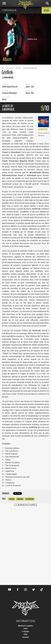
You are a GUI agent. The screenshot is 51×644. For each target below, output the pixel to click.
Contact (25, 637)
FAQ (26, 634)
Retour (46, 10)
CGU (26, 629)
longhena (20, 499)
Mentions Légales (26, 626)
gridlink (12, 499)
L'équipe (26, 631)
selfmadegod (30, 499)
